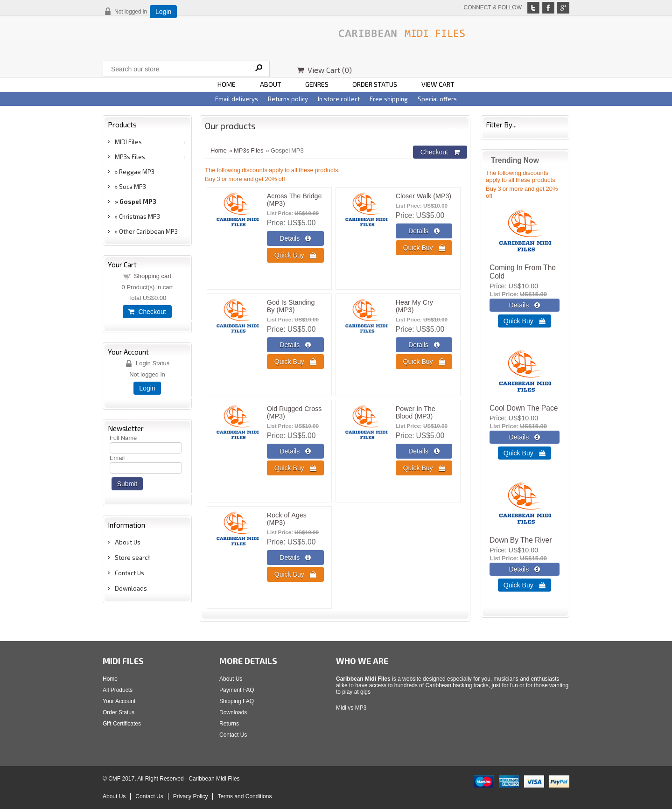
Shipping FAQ (237, 701)
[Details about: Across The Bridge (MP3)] (295, 238)
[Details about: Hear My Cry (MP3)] (424, 345)
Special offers (437, 99)
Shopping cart (153, 276)
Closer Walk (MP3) (423, 196)
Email (117, 458)
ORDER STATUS (375, 84)
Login (163, 12)
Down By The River (521, 540)
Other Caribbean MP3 (148, 231)
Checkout (147, 312)
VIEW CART (438, 84)
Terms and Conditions (245, 796)
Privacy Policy (191, 796)
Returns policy (288, 99)
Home (219, 150)
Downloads (131, 588)
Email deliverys (237, 99)
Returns (229, 724)
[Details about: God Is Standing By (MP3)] (295, 345)
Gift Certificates (122, 724)
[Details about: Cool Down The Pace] (525, 437)
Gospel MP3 (138, 202)
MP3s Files (130, 157)
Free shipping (389, 99)
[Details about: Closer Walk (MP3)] (424, 231)
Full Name (123, 438)
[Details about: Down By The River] (525, 569)
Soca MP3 (133, 187)
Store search (133, 558)
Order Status (119, 712)
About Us (128, 542)
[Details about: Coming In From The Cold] (525, 305)
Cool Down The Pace (524, 408)
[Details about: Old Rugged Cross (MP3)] (295, 451)
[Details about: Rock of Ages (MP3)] (295, 558)
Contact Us (129, 573)
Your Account (119, 701)
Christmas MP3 (140, 216)
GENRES (317, 84)
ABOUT (271, 84)
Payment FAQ (237, 690)
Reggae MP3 (137, 172)
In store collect (339, 99)
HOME (227, 84)
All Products (118, 690)
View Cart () (324, 70)
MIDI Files (128, 142)
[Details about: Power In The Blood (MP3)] (424, 451)
